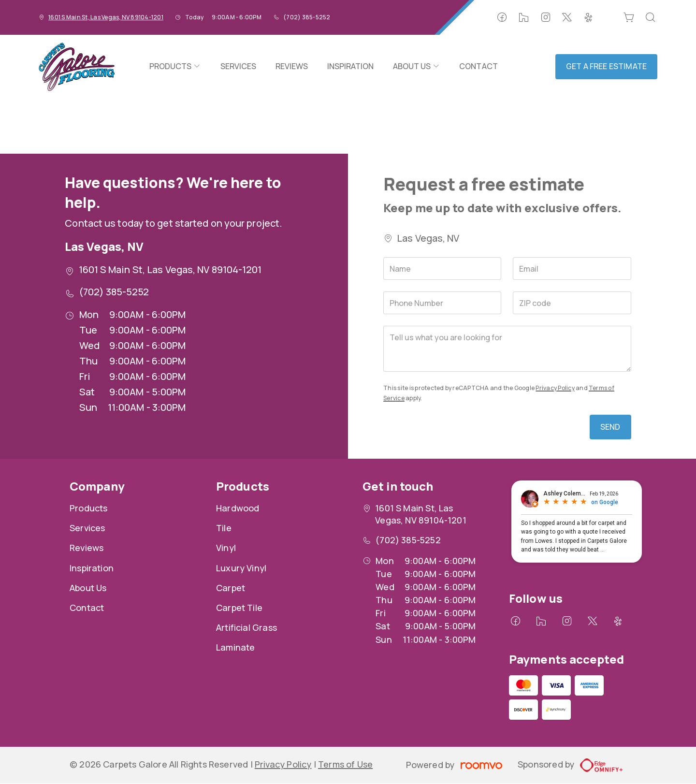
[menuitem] (175, 67)
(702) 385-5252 (307, 17)
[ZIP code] (572, 303)
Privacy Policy (555, 388)
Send (610, 427)
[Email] (572, 269)
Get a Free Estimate (606, 66)
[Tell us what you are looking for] (507, 349)
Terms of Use (345, 764)
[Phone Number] (442, 303)
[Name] (442, 269)
